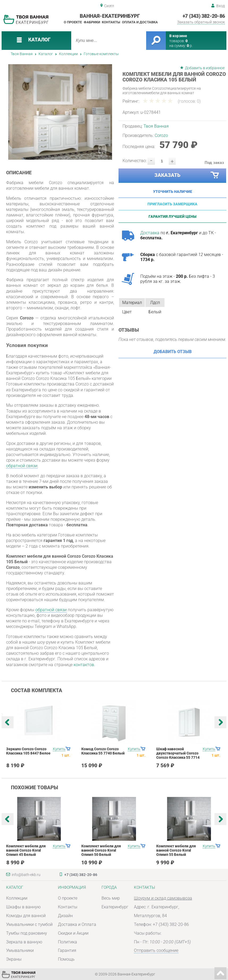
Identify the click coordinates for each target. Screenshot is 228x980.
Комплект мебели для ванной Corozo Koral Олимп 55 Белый (176, 850)
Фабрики (92, 22)
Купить (59, 749)
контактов (84, 665)
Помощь (66, 959)
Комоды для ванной (26, 916)
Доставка (150, 233)
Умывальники (20, 950)
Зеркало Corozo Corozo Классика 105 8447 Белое (28, 751)
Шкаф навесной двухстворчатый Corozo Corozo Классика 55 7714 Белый (178, 755)
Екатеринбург (115, 907)
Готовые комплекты (101, 54)
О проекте (73, 22)
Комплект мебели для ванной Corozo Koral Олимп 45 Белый (26, 850)
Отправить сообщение (156, 950)
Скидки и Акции (73, 933)
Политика (67, 942)
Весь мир (111, 898)
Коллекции (68, 54)
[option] (60, 112)
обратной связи (22, 466)
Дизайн (65, 916)
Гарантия (67, 950)
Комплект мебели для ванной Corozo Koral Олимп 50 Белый (101, 850)
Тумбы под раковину (27, 933)
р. (190, 46)
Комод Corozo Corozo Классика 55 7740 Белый (103, 751)
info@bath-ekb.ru (26, 875)
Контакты (111, 22)
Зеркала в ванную (24, 942)
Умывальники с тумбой (29, 924)
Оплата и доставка (140, 22)
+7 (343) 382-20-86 (204, 16)
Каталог (46, 54)
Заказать (187, 175)
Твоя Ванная (22, 54)
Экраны (14, 959)
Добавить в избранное (205, 68)
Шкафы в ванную (23, 907)
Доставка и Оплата (77, 924)
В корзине (178, 36)
